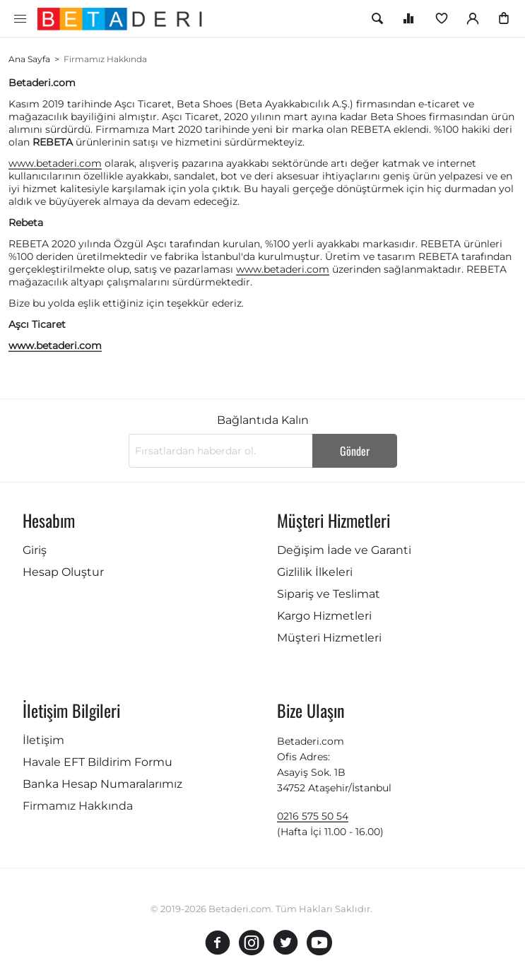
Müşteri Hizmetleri (329, 638)
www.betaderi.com (55, 163)
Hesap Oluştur (63, 572)
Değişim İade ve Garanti (344, 550)
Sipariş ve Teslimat (329, 594)
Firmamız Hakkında (78, 806)
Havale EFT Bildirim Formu (98, 762)
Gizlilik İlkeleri (315, 572)
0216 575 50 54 (313, 816)
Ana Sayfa (29, 59)
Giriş (35, 550)
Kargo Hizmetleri (324, 616)
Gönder (355, 451)
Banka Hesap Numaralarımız (102, 784)
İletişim (43, 740)
